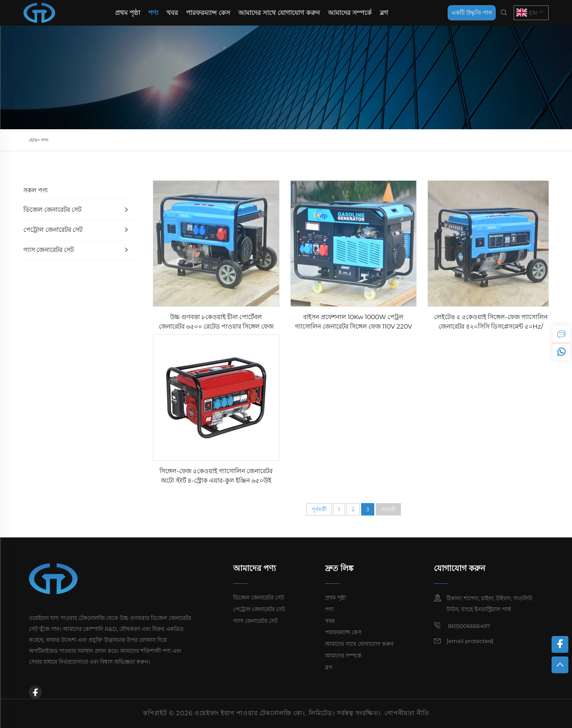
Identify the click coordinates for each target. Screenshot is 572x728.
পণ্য (153, 13)
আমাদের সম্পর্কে (350, 13)
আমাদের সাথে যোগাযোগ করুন (279, 13)
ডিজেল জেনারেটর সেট (52, 210)
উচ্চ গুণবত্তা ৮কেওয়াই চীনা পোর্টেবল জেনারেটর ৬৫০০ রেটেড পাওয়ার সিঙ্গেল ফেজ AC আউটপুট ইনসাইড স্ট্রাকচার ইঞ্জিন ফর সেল (216, 322)
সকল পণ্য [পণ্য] (36, 190)
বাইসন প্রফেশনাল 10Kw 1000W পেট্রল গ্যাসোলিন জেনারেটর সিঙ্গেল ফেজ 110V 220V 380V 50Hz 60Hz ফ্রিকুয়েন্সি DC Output (353, 322)
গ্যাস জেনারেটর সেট (49, 250)
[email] (470, 641)
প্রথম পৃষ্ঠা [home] (127, 13)
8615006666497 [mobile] (462, 625)
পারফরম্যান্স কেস (208, 13)
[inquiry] (561, 334)
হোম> (35, 140)
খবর (172, 13)
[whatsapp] (561, 352)
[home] (39, 12)
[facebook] (35, 692)
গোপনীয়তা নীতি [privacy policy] (407, 713)
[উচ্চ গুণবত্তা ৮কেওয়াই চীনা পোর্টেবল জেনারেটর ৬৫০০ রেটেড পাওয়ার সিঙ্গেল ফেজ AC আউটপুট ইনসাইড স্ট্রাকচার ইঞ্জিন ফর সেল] (216, 243)
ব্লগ (384, 13)
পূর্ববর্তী (319, 509)
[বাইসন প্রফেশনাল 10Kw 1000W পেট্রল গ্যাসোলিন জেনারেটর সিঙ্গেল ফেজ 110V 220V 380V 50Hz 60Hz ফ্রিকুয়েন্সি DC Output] (354, 243)
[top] (560, 665)
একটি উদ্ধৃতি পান (472, 13)
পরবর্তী (388, 509)
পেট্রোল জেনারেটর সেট (53, 230)
